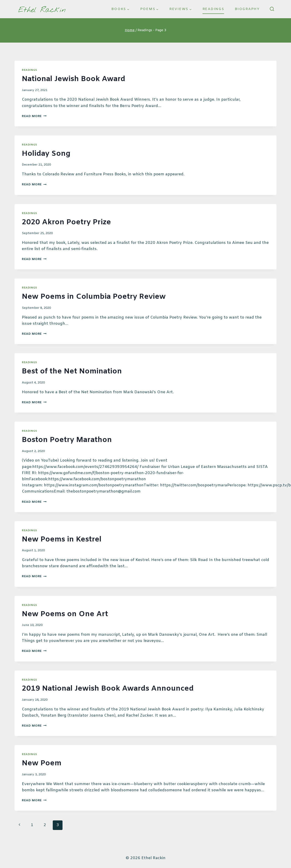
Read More (34, 116)
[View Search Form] (272, 9)
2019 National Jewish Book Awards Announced (108, 689)
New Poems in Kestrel (62, 540)
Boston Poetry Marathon (67, 440)
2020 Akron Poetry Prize (66, 222)
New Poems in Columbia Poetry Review (94, 297)
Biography (247, 9)
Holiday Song (46, 154)
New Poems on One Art (65, 614)
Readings (213, 9)
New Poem (42, 763)
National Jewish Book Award (74, 79)
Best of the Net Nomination (72, 371)
